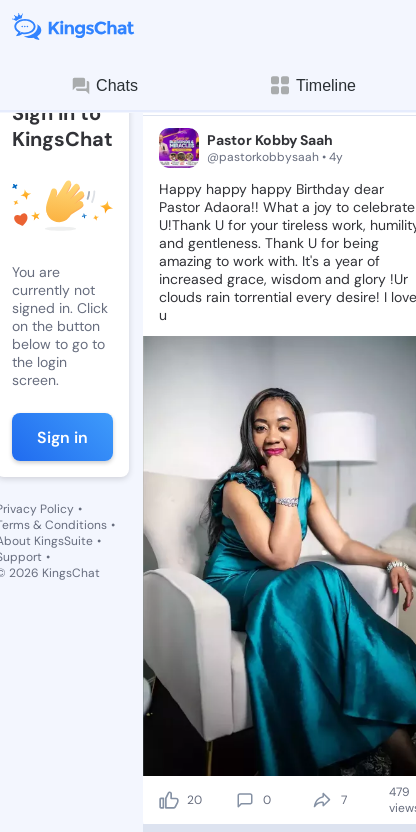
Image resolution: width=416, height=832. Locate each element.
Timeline (312, 85)
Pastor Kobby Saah (270, 140)
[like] (169, 800)
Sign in (62, 437)
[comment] (245, 800)
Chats (104, 86)
